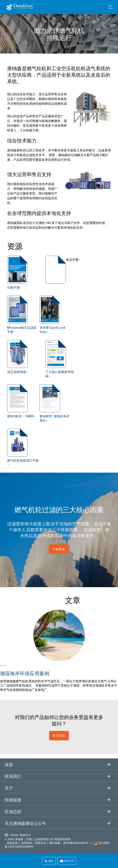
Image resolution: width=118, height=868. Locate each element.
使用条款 (27, 843)
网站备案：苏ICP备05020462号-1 (70, 843)
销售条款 (41, 843)
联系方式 (67, 861)
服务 (49, 861)
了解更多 (59, 549)
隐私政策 (12, 843)
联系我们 (59, 735)
